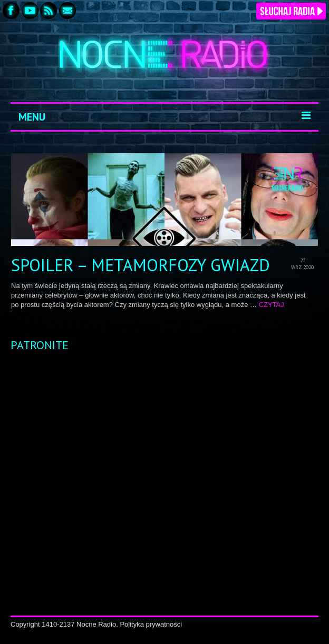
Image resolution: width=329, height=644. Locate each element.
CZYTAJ (272, 305)
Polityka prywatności (151, 624)
